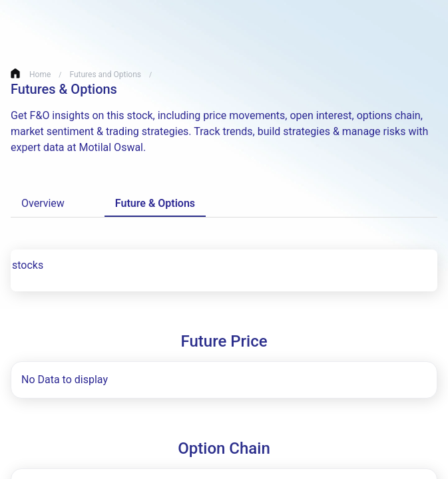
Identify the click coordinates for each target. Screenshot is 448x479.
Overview (46, 203)
